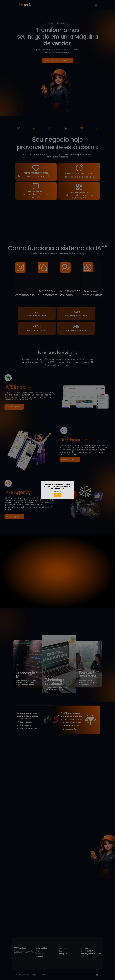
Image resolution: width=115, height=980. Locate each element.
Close (58, 495)
